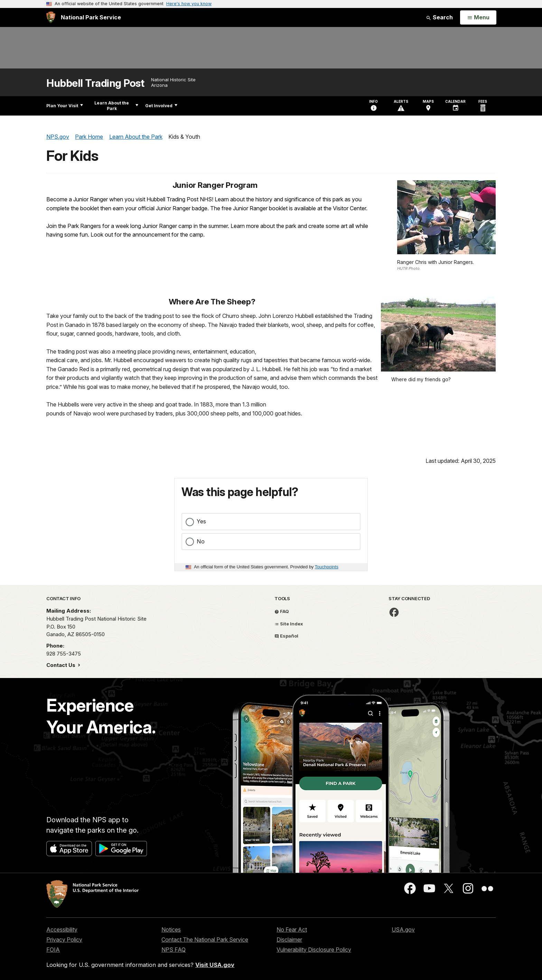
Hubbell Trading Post (95, 83)
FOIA (53, 950)
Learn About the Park (116, 106)
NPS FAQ (174, 950)
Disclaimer (289, 940)
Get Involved (161, 106)
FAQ (282, 611)
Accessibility (62, 929)
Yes (201, 521)
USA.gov (403, 929)
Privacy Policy (64, 940)
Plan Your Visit (65, 106)
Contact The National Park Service (205, 940)
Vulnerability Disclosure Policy (314, 950)
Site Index (289, 624)
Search (439, 17)
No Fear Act (292, 929)
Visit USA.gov (215, 965)
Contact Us (62, 665)
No (201, 541)
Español (286, 636)
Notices (171, 929)
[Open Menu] (478, 18)
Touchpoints (327, 567)
